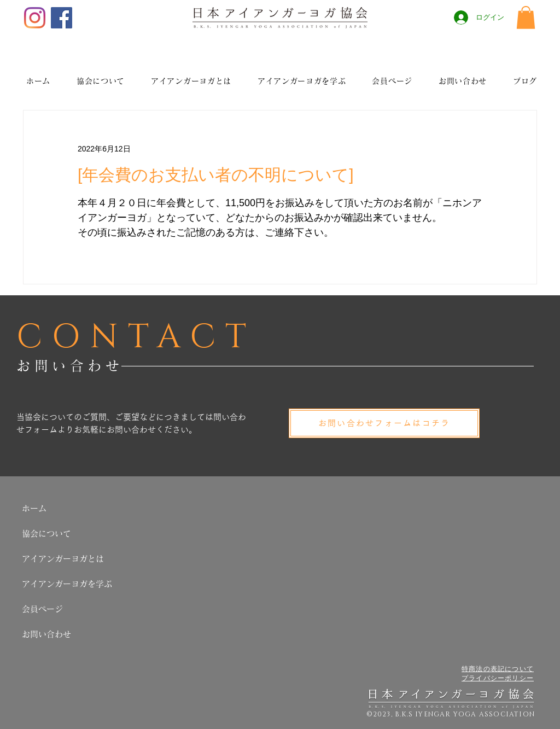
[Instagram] (35, 18)
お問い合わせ (46, 634)
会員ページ (42, 609)
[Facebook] (62, 18)
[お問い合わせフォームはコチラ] (384, 423)
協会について (46, 533)
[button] (526, 18)
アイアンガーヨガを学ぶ (67, 584)
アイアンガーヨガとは (63, 559)
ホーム (34, 508)
